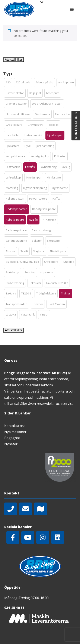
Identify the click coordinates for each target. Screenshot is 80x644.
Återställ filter (14, 60)
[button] (8, 83)
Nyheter (11, 444)
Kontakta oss (15, 426)
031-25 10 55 (14, 608)
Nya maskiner (15, 432)
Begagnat (12, 438)
